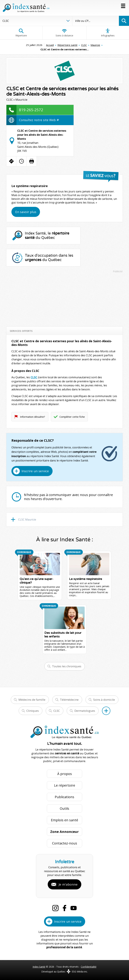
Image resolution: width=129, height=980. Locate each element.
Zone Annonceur (64, 832)
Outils (64, 808)
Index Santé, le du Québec (47, 236)
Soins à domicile (104, 700)
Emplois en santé (64, 820)
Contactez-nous (65, 843)
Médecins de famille (32, 700)
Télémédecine (69, 700)
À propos (65, 774)
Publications (64, 797)
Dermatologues (85, 711)
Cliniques (33, 711)
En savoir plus (26, 212)
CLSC (84, 45)
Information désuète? (33, 417)
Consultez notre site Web (39, 120)
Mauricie (95, 45)
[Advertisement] (65, 298)
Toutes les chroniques (67, 666)
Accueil (50, 45)
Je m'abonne (68, 884)
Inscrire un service (35, 471)
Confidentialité (89, 967)
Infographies (108, 33)
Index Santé (39, 967)
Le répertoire (65, 785)
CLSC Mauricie (27, 520)
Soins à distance (64, 33)
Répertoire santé (67, 45)
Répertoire (21, 33)
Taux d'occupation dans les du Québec (49, 258)
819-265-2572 (31, 110)
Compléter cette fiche (72, 417)
